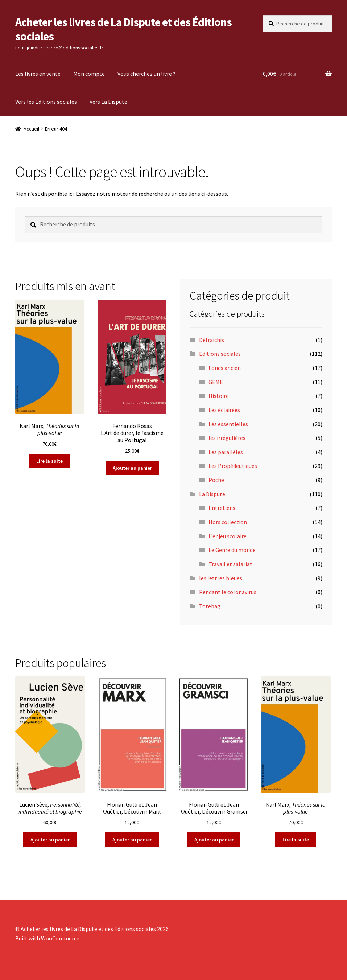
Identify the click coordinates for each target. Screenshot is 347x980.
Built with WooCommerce (47, 938)
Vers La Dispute (108, 102)
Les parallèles (226, 452)
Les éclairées (224, 410)
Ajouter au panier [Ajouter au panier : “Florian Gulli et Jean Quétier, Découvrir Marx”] (132, 840)
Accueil (31, 129)
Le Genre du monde (232, 550)
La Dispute (212, 494)
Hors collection (228, 522)
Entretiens (222, 508)
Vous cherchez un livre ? (146, 74)
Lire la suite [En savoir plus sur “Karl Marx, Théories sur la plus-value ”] (49, 461)
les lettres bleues (221, 578)
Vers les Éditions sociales (46, 102)
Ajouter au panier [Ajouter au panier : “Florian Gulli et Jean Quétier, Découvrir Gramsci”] (214, 840)
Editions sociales (220, 354)
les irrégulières (227, 438)
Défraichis (212, 340)
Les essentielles (228, 424)
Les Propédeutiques (233, 466)
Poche (216, 480)
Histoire (219, 396)
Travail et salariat (230, 564)
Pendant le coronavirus (228, 592)
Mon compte (89, 74)
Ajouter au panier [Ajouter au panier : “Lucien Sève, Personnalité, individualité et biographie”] (50, 840)
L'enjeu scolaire (228, 536)
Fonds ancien (225, 368)
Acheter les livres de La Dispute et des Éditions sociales (123, 29)
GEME (216, 382)
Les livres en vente (38, 74)
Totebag (210, 606)
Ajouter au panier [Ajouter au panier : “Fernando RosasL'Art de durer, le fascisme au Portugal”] (132, 468)
